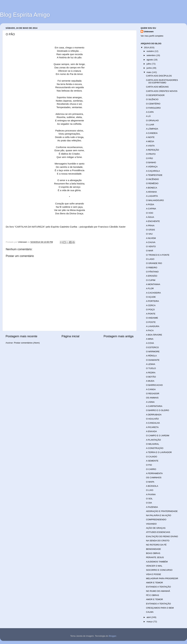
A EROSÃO (152, 276)
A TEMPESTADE (154, 175)
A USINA (150, 402)
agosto (150, 60)
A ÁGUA (150, 217)
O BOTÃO (151, 377)
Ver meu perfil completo (152, 36)
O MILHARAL (153, 444)
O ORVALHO (152, 120)
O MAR (150, 251)
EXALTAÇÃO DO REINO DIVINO (162, 536)
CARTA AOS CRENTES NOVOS (162, 91)
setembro (151, 55)
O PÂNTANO (152, 272)
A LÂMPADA (152, 129)
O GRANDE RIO (154, 263)
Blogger (113, 636)
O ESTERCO (152, 347)
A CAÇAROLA (153, 171)
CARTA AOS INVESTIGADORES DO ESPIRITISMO (162, 81)
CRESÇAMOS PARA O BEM (160, 608)
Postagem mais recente (21, 336)
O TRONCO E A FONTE (158, 255)
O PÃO (150, 158)
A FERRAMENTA (154, 473)
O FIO (149, 465)
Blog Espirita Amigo (25, 15)
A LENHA (151, 364)
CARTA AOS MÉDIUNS (157, 87)
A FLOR (150, 288)
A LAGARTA (152, 196)
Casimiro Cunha (68, 227)
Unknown (149, 32)
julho (149, 64)
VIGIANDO (151, 524)
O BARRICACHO (154, 385)
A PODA (150, 204)
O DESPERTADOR (155, 95)
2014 (147, 48)
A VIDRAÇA (152, 167)
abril (149, 617)
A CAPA (150, 112)
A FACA (150, 330)
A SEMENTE (152, 461)
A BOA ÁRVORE (154, 335)
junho (150, 68)
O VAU (149, 234)
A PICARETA (152, 427)
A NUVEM (151, 238)
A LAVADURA (153, 326)
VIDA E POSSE (154, 574)
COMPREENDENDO (156, 520)
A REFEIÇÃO (153, 150)
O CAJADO (152, 457)
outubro (151, 51)
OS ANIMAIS (152, 398)
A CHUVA (151, 242)
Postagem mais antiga (119, 336)
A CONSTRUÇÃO (155, 448)
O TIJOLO (151, 368)
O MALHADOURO (155, 200)
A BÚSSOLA (152, 486)
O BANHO (151, 162)
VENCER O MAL (154, 566)
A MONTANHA (153, 284)
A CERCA (151, 305)
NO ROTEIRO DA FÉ (156, 545)
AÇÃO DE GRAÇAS (156, 528)
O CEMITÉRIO (153, 104)
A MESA (150, 141)
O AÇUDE (151, 297)
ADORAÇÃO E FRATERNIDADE (162, 511)
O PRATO (151, 154)
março (150, 622)
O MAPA (150, 482)
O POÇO (150, 310)
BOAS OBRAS (153, 553)
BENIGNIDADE (154, 549)
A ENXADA (152, 431)
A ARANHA (152, 192)
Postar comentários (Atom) (27, 343)
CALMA (150, 612)
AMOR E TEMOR (155, 583)
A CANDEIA (152, 133)
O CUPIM (151, 280)
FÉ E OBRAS (153, 595)
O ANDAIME (152, 318)
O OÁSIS (151, 230)
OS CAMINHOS (154, 478)
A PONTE (151, 314)
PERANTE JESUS (155, 557)
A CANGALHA (153, 423)
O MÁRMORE (153, 352)
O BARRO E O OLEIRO (158, 410)
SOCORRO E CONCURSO (159, 570)
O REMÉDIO (152, 183)
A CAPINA (151, 209)
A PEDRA (151, 373)
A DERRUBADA (154, 415)
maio (149, 72)
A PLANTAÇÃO (154, 440)
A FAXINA (151, 494)
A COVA (150, 343)
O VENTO (151, 246)
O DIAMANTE (153, 360)
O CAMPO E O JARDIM (158, 436)
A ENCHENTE (153, 221)
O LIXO (150, 490)
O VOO (150, 213)
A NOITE (150, 137)
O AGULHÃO (152, 419)
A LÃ (148, 116)
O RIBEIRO (152, 268)
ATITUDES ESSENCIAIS (158, 532)
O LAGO (150, 259)
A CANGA (151, 389)
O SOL (149, 499)
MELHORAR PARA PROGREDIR (162, 578)
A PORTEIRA (153, 301)
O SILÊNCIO (152, 99)
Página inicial (70, 336)
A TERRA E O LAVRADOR (159, 452)
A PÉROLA (151, 356)
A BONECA (152, 188)
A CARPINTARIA (154, 406)
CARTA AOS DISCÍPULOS (159, 76)
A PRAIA (150, 226)
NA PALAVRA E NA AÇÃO (159, 515)
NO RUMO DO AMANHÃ (158, 591)
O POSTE (151, 322)
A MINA (150, 339)
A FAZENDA (152, 507)
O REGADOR (153, 394)
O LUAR (150, 125)
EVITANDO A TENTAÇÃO (158, 587)
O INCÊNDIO (152, 179)
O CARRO (151, 469)
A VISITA (150, 146)
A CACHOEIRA (153, 293)
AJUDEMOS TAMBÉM (157, 562)
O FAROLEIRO (153, 108)
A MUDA (150, 381)
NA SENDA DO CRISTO (158, 541)
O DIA (149, 503)
